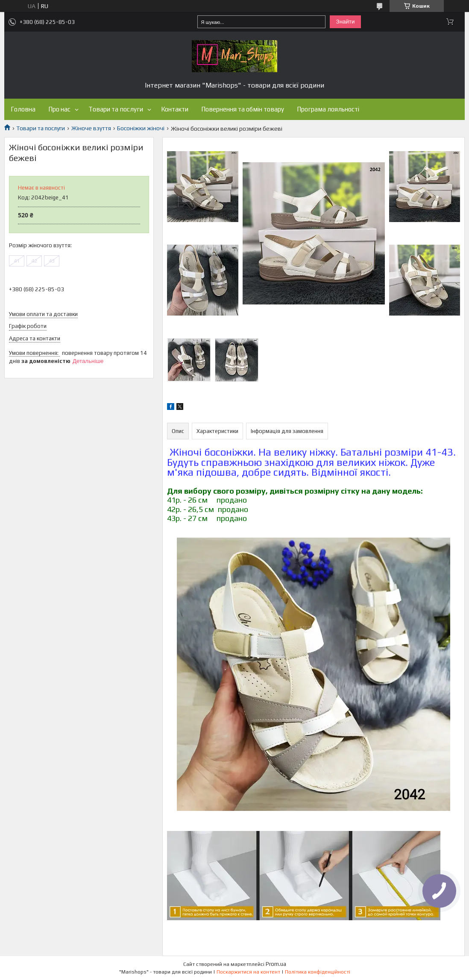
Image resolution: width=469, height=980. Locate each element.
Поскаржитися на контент (248, 972)
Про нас (59, 109)
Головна (23, 109)
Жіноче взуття (91, 128)
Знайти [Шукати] (346, 22)
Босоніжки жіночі (141, 128)
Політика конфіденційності (318, 972)
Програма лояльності (328, 109)
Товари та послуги (116, 109)
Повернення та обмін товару (243, 109)
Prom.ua (276, 964)
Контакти (175, 109)
